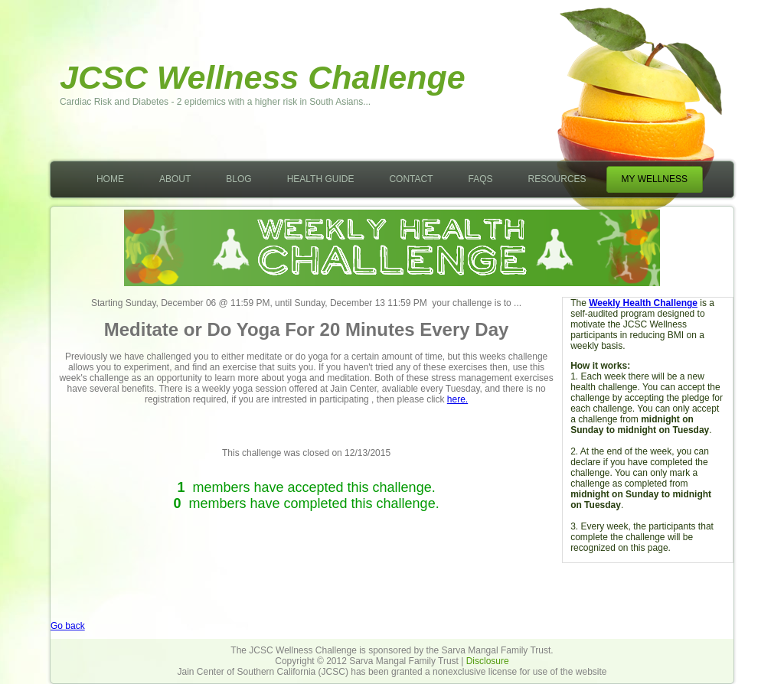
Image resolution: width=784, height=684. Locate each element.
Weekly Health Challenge (643, 303)
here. (457, 399)
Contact (411, 179)
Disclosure (488, 661)
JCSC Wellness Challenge (263, 77)
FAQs (481, 179)
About (175, 179)
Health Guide (321, 179)
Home (110, 179)
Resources (557, 179)
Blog (238, 179)
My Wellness (655, 179)
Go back (68, 626)
